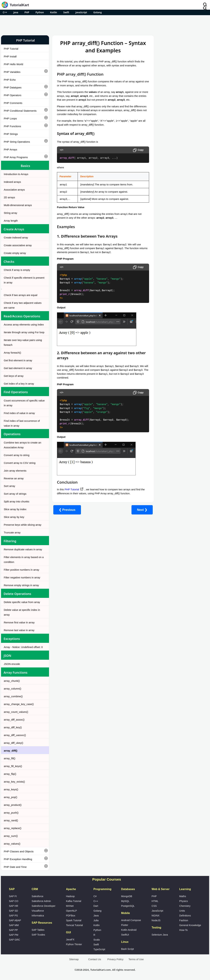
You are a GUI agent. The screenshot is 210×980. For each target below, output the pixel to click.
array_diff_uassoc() (15, 735)
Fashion (184, 920)
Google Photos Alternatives (172, 193)
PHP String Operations (17, 142)
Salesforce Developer (43, 906)
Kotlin (53, 12)
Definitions (185, 916)
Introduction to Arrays (16, 174)
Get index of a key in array (19, 384)
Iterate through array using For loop (24, 332)
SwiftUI (125, 935)
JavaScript (81, 12)
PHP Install (10, 56)
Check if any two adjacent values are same (23, 305)
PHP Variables (12, 72)
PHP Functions (12, 126)
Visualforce (38, 911)
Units (182, 911)
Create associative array (18, 245)
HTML (155, 901)
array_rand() (11, 820)
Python (40, 12)
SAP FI (13, 896)
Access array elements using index (24, 325)
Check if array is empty (17, 270)
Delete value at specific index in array (22, 612)
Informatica (38, 916)
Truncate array (12, 532)
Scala (96, 940)
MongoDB (127, 896)
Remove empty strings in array (21, 585)
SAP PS (13, 916)
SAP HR (14, 906)
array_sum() (11, 836)
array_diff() (11, 751)
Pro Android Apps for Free (181, 40)
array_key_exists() (14, 782)
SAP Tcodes (38, 935)
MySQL (125, 901)
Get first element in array (18, 360)
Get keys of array (14, 376)
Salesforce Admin (41, 901)
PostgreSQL (128, 906)
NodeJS (156, 920)
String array (11, 213)
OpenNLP (71, 911)
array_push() (11, 813)
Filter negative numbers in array (22, 577)
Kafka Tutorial (74, 901)
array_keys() (11, 789)
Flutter (125, 925)
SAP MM (14, 925)
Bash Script (128, 949)
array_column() (13, 689)
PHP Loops (10, 118)
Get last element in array (18, 368)
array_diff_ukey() (13, 743)
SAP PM (14, 935)
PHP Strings (11, 134)
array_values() (12, 844)
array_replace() (13, 828)
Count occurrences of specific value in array (24, 403)
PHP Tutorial (11, 49)
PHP (27, 12)
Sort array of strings (15, 494)
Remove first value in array (19, 622)
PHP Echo (10, 80)
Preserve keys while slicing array (23, 525)
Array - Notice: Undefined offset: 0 (23, 647)
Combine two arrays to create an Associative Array (23, 445)
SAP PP (13, 930)
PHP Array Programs (16, 157)
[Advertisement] (105, 25)
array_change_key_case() (19, 704)
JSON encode (12, 664)
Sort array (9, 486)
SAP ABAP (15, 920)
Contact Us (95, 959)
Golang (98, 12)
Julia (96, 920)
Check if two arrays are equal (21, 295)
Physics (184, 901)
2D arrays (9, 197)
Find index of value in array (19, 413)
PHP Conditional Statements (20, 111)
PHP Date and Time (15, 867)
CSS (154, 906)
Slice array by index (15, 509)
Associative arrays (14, 190)
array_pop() (11, 797)
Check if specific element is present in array (24, 280)
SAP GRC (15, 940)
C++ (5, 12)
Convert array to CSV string (20, 463)
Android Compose (131, 920)
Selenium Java (160, 935)
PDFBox (71, 916)
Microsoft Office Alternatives (173, 184)
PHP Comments (13, 103)
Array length (11, 221)
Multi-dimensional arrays (18, 205)
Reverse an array (14, 478)
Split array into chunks (17, 501)
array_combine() (13, 696)
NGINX (156, 916)
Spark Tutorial (74, 920)
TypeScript (99, 949)
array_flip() (10, 774)
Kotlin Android (129, 930)
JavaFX (70, 940)
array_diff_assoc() (14, 720)
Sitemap (74, 959)
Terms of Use (136, 959)
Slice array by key (14, 517)
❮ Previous (67, 510)
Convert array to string (17, 455)
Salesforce (37, 896)
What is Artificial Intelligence (173, 203)
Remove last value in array (19, 630)
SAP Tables (38, 930)
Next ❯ (140, 510)
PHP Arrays (10, 149)
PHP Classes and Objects (19, 851)
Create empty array (15, 253)
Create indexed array (16, 238)
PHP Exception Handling (18, 859)
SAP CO (14, 901)
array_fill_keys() (13, 766)
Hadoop (70, 896)
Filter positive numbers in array (21, 570)
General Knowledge (190, 925)
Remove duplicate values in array (23, 549)
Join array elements (15, 471)
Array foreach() (12, 353)
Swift (66, 12)
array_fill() (10, 758)
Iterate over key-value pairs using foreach (23, 342)
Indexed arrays (12, 182)
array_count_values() (16, 712)
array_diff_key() (13, 727)
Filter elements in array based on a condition (24, 560)
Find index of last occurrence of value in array (22, 423)
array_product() (13, 805)
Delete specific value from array (22, 602)
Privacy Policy (115, 959)
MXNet (70, 906)
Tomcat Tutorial (74, 925)
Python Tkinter (74, 944)
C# (95, 896)
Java (16, 12)
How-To (184, 930)
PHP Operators (13, 95)
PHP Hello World (13, 64)
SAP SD (14, 911)
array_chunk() (12, 681)
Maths (183, 896)
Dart (96, 906)
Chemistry (185, 906)
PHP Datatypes (13, 87)
